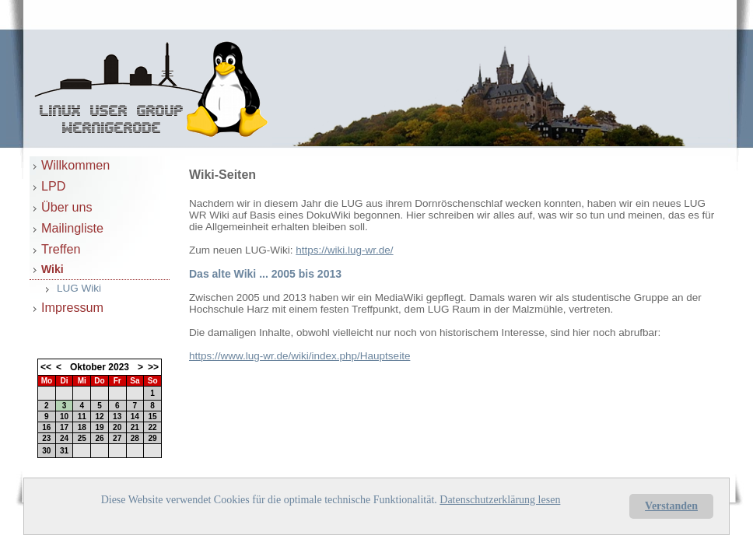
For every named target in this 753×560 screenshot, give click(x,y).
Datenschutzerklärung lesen (500, 500)
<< (46, 367)
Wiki (53, 269)
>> (153, 367)
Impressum (72, 307)
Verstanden (671, 506)
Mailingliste (72, 228)
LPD (54, 186)
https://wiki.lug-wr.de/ (344, 250)
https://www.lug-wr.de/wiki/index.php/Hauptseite (299, 356)
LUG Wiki (79, 288)
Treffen (61, 249)
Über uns (67, 207)
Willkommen (75, 165)
